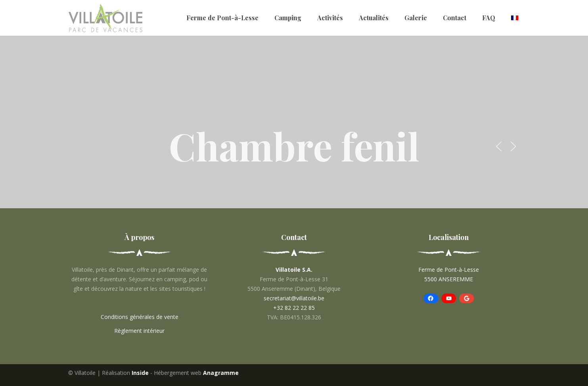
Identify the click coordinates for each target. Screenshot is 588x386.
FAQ (489, 18)
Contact (455, 18)
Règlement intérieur (139, 331)
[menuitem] (515, 18)
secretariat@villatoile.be (294, 298)
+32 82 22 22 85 (294, 308)
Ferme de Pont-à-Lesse (222, 18)
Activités (330, 18)
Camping (288, 18)
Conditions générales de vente (140, 317)
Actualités (374, 18)
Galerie (416, 18)
